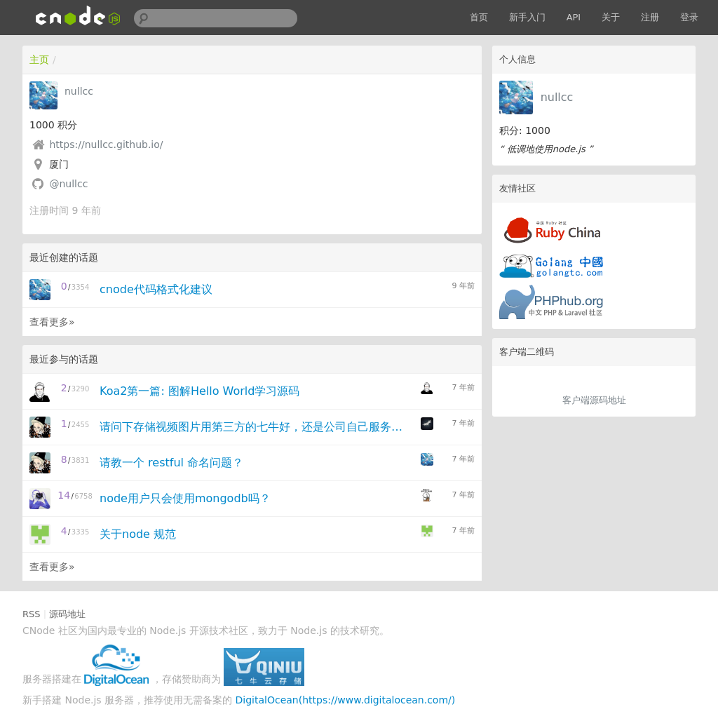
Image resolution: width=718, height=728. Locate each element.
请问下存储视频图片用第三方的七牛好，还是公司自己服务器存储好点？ (256, 427)
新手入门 (527, 17)
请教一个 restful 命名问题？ (171, 463)
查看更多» (52, 322)
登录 (689, 17)
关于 (611, 17)
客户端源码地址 (594, 400)
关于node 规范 (138, 534)
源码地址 (67, 614)
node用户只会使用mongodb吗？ (185, 498)
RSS (32, 614)
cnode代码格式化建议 (156, 289)
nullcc (557, 97)
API (574, 17)
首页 (479, 17)
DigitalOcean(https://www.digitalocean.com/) (346, 700)
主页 (39, 60)
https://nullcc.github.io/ (106, 144)
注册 (650, 17)
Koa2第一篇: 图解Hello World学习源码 (199, 391)
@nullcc (68, 184)
